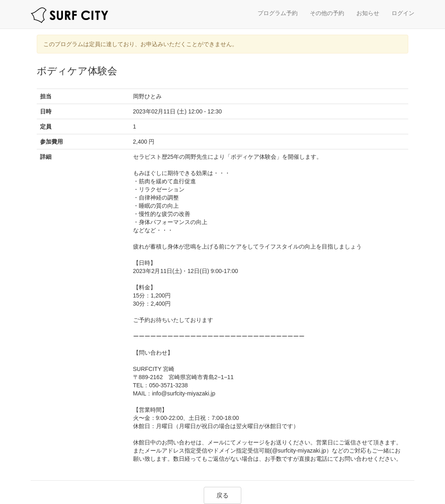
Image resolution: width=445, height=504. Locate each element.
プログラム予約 (278, 13)
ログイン (403, 13)
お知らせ (368, 13)
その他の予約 (327, 13)
